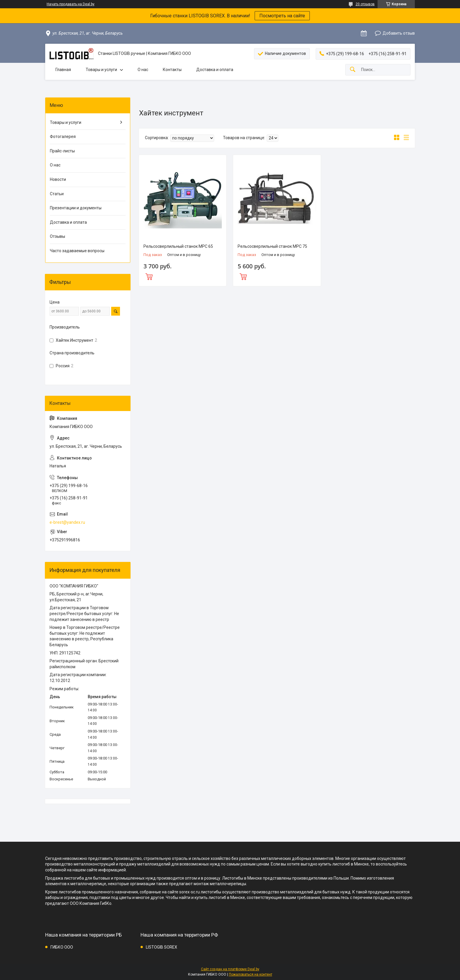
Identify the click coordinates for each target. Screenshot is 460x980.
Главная (63, 70)
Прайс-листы (62, 151)
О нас (143, 70)
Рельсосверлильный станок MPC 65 (178, 246)
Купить (183, 276)
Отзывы (58, 236)
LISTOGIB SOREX (161, 947)
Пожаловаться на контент (251, 974)
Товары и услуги (101, 70)
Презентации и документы (76, 208)
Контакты (172, 70)
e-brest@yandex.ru (67, 522)
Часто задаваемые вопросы (77, 251)
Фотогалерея (63, 137)
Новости (58, 179)
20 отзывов (365, 4)
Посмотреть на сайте (282, 16)
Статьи (57, 194)
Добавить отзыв (399, 33)
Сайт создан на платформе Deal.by (230, 969)
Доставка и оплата (215, 70)
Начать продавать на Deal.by (71, 4)
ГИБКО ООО (62, 947)
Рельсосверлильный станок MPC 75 (272, 246)
